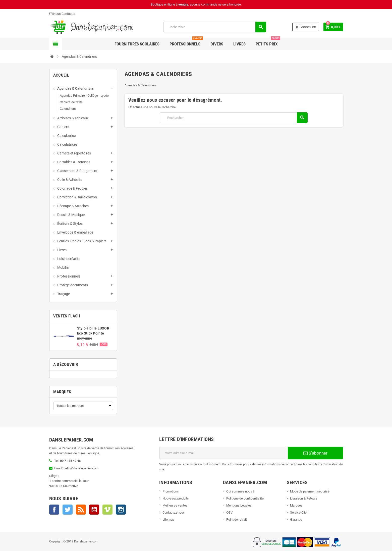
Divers (217, 44)
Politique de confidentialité (245, 498)
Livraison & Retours (304, 498)
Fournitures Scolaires (137, 44)
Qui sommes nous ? (240, 491)
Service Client (300, 512)
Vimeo (107, 510)
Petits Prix (268, 42)
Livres (239, 44)
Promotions (171, 491)
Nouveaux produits (176, 498)
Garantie (296, 519)
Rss (81, 510)
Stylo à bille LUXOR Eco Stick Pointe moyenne (93, 333)
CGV (229, 512)
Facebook (54, 510)
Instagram (121, 510)
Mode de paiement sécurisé (310, 491)
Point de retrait (237, 519)
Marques (62, 392)
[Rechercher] (215, 27)
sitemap (168, 519)
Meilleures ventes (175, 505)
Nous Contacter (62, 14)
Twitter (68, 510)
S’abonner (315, 453)
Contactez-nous (174, 512)
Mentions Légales (239, 505)
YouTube (94, 510)
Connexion (305, 27)
